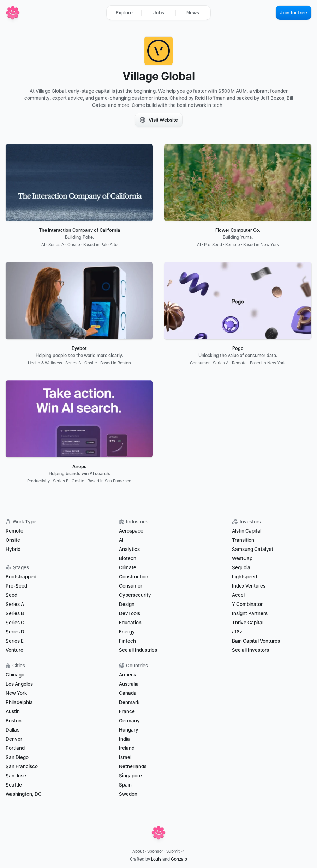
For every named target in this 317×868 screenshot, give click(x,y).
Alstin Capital (247, 531)
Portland (15, 748)
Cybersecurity (135, 595)
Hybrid (13, 549)
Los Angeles (19, 684)
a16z (237, 632)
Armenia (128, 675)
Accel (238, 595)
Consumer (131, 586)
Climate (128, 567)
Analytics (129, 549)
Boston (14, 721)
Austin (13, 711)
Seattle (14, 785)
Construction (134, 577)
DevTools (130, 613)
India (124, 739)
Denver (14, 739)
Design (127, 604)
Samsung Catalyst (253, 549)
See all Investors (250, 650)
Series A (15, 604)
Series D (15, 632)
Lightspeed (244, 577)
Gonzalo (179, 859)
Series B (15, 613)
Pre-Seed (16, 586)
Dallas (13, 730)
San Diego (17, 757)
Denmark (129, 702)
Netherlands (133, 766)
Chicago (15, 675)
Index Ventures (249, 586)
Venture (14, 650)
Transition (243, 540)
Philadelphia (19, 702)
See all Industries (138, 650)
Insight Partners (250, 613)
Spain (125, 785)
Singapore (130, 776)
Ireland (127, 748)
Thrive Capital (248, 623)
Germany (129, 721)
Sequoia (241, 567)
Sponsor (155, 851)
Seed (11, 595)
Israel (125, 757)
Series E (15, 641)
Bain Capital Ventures (256, 641)
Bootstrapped (21, 577)
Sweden (128, 794)
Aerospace (131, 531)
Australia (129, 684)
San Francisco (22, 766)
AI (121, 540)
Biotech (128, 558)
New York (16, 693)
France (127, 711)
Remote (14, 531)
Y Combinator (247, 604)
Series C (15, 623)
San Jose (16, 776)
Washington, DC (24, 794)
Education (130, 623)
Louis (156, 859)
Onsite (13, 540)
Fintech (127, 641)
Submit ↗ (175, 851)
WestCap (242, 558)
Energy (127, 632)
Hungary (129, 730)
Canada (128, 693)
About (138, 851)
